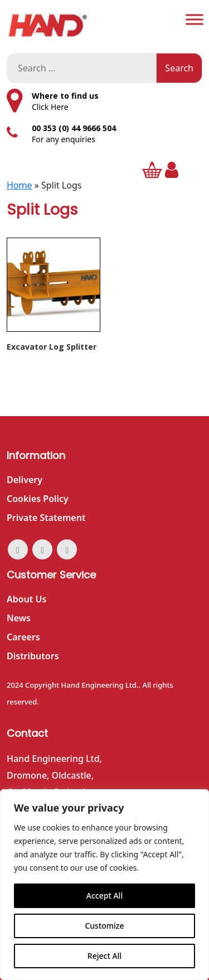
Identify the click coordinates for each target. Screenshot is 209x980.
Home (20, 185)
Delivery (25, 480)
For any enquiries (64, 139)
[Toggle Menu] (195, 19)
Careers (23, 637)
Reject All (104, 956)
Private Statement (46, 518)
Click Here (50, 107)
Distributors (33, 656)
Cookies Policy (38, 499)
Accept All (104, 895)
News (19, 618)
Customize (104, 926)
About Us (26, 599)
